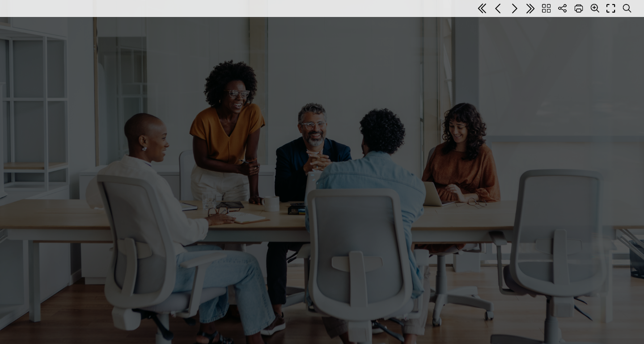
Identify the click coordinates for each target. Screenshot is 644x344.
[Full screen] (611, 8)
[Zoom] (595, 8)
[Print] (579, 8)
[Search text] (627, 8)
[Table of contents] (547, 8)
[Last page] (530, 8)
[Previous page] (498, 8)
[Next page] (514, 8)
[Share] (563, 8)
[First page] (482, 8)
